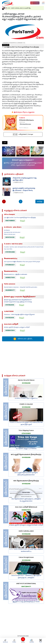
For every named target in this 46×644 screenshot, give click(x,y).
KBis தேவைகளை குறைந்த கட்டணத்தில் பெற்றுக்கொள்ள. (26, 500)
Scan (41, 641)
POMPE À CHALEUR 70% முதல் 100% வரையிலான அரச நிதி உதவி (26, 423)
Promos (14, 641)
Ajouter (23, 641)
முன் (5, 143)
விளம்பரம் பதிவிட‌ (23, 339)
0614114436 (10, 237)
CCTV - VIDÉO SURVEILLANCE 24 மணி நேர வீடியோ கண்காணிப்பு (26, 550)
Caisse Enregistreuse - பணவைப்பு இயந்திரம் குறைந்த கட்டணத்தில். (26, 577)
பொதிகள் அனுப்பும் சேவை (26, 449)
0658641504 (10, 330)
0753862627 (10, 265)
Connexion (35, 3)
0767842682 (10, 252)
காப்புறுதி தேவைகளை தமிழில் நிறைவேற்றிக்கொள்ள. (26, 474)
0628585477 (10, 290)
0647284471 (26, 587)
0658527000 (10, 278)
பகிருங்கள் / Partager (23, 134)
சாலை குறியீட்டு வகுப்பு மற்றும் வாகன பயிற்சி (26, 525)
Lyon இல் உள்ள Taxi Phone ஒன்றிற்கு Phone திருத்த (20, 46)
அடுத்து (40, 143)
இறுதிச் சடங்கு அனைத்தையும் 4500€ (26, 602)
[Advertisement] (23, 359)
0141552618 (10, 305)
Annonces (5, 641)
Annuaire (32, 641)
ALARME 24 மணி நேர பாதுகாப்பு (26, 398)
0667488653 (10, 221)
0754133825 (26, 433)
